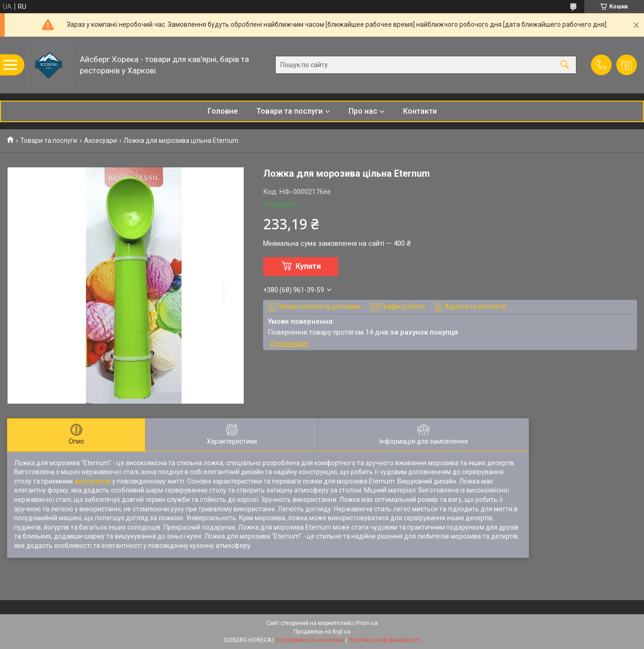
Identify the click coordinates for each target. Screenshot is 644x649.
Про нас (363, 111)
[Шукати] (565, 65)
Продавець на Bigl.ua (322, 632)
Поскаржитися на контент (310, 640)
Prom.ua (367, 623)
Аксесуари (101, 141)
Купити (308, 266)
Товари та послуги (290, 111)
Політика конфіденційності (384, 640)
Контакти (420, 111)
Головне (223, 111)
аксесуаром (93, 481)
